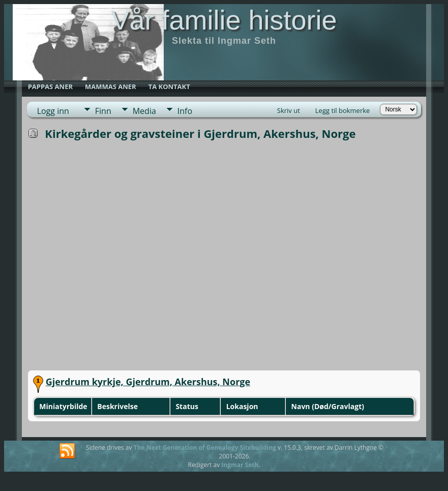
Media (144, 111)
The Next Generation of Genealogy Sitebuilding (205, 447)
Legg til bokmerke (343, 110)
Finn (103, 111)
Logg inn (53, 111)
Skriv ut (289, 110)
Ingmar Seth (240, 465)
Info (185, 111)
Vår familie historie (224, 20)
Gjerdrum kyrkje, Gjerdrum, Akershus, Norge (148, 382)
